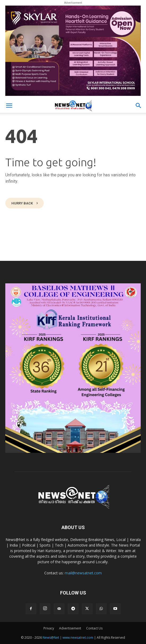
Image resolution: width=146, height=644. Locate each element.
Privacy (49, 628)
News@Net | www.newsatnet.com (68, 638)
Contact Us (94, 628)
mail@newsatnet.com (83, 573)
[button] (9, 106)
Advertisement (70, 628)
